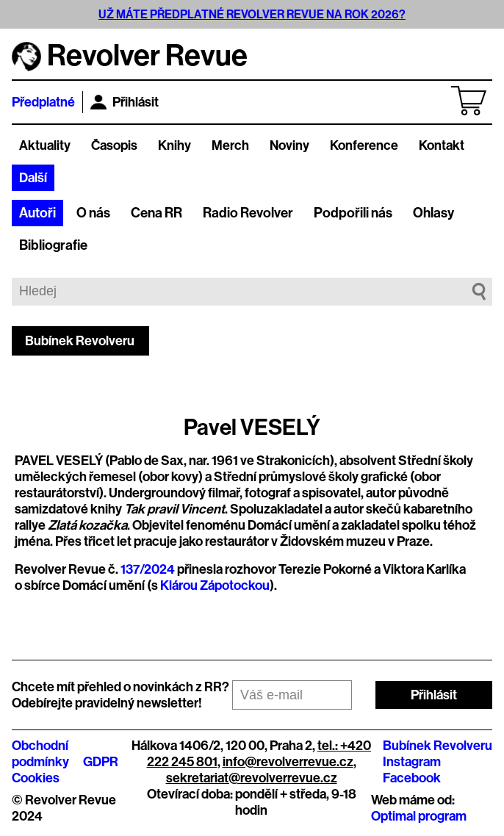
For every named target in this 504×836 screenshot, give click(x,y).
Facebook (412, 778)
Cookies (36, 778)
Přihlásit (125, 102)
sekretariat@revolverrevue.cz (252, 778)
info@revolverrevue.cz (288, 762)
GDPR (101, 762)
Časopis (114, 145)
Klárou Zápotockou (215, 585)
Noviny (289, 145)
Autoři (37, 213)
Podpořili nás (353, 213)
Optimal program (419, 816)
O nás (93, 213)
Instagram (412, 762)
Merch (230, 145)
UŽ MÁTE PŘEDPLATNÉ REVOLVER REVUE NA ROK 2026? (252, 14)
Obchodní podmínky (40, 754)
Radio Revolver (248, 213)
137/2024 (148, 569)
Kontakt (442, 145)
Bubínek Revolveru (80, 341)
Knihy (174, 145)
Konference (364, 145)
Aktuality (45, 145)
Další (33, 178)
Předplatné (43, 102)
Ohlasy (433, 213)
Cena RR (156, 213)
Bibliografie (53, 245)
